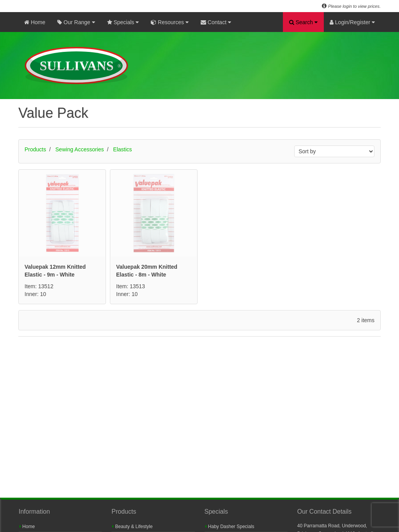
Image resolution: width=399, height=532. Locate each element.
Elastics (122, 149)
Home (35, 22)
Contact (216, 22)
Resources (170, 22)
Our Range (76, 22)
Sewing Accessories (80, 149)
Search (303, 22)
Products (35, 149)
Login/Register (352, 22)
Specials (123, 22)
